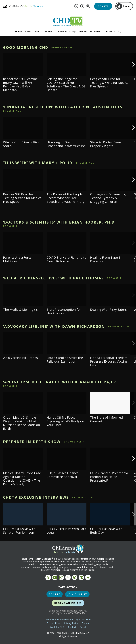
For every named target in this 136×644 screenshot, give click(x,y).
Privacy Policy (71, 623)
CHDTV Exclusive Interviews (36, 497)
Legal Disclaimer (83, 619)
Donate (103, 6)
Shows (28, 31)
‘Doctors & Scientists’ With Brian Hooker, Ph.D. (60, 222)
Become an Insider (68, 603)
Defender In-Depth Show (32, 442)
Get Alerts (95, 31)
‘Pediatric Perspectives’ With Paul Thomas (53, 278)
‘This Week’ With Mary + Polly (38, 163)
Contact (72, 627)
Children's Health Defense (58, 619)
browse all (60, 47)
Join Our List (77, 594)
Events (38, 31)
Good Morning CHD (26, 47)
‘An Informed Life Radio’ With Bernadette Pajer (60, 382)
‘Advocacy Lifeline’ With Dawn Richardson (54, 326)
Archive (83, 31)
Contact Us (109, 31)
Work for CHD (57, 627)
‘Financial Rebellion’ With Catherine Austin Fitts (63, 107)
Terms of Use (53, 623)
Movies (48, 31)
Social (83, 627)
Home (18, 31)
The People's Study (65, 31)
